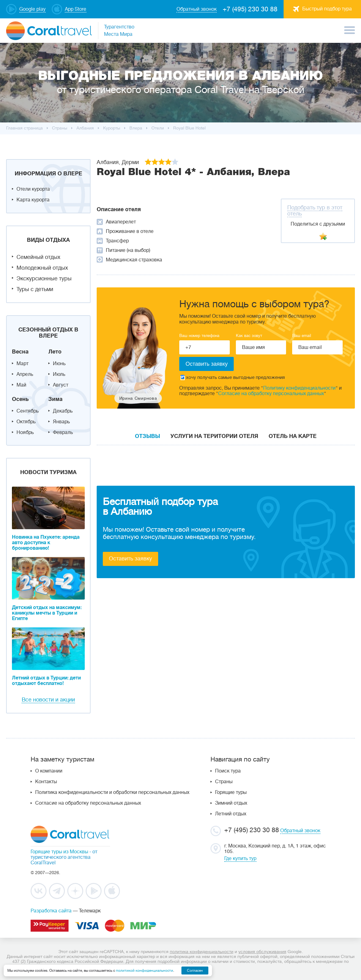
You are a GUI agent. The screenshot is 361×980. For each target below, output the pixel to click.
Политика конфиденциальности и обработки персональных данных (112, 792)
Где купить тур (240, 858)
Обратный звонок (300, 831)
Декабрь (63, 411)
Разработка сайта (51, 911)
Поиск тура (228, 771)
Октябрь (26, 422)
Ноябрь (25, 432)
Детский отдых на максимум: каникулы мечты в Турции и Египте (47, 613)
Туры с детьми (35, 289)
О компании (49, 771)
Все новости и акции (48, 700)
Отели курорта (33, 189)
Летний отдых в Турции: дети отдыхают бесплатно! (46, 681)
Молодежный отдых (42, 268)
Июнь (59, 364)
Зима (55, 399)
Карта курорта (33, 200)
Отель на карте (293, 436)
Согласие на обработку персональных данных (271, 394)
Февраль (63, 432)
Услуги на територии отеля (214, 436)
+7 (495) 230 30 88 (250, 9)
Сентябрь (28, 411)
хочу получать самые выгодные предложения (233, 378)
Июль (59, 374)
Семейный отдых (38, 257)
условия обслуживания (262, 952)
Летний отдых (231, 814)
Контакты (46, 782)
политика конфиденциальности (202, 952)
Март (22, 364)
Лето (55, 352)
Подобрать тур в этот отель (315, 211)
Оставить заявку (130, 559)
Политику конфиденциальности (299, 388)
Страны (224, 782)
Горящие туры (231, 792)
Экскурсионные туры (44, 279)
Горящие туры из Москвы (59, 852)
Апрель (25, 374)
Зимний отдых (231, 803)
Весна (20, 352)
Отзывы (147, 436)
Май (21, 385)
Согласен (195, 971)
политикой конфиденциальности (145, 971)
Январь (61, 422)
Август (61, 385)
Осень (20, 399)
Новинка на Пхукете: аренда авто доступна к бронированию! (46, 543)
